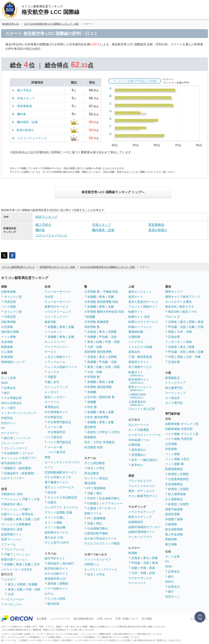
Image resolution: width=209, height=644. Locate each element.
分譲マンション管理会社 (17, 514)
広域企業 (174, 337)
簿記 (99, 493)
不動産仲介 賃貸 (12, 529)
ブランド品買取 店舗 (58, 512)
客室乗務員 (24, 106)
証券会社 (10, 388)
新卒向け (137, 465)
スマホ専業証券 (11, 398)
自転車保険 (8, 322)
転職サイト (136, 312)
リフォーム (8, 544)
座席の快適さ (25, 130)
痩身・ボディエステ (142, 491)
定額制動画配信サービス (61, 472)
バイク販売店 (53, 437)
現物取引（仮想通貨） (19, 468)
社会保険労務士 (109, 498)
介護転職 (134, 337)
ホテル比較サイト (56, 574)
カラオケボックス (140, 578)
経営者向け (139, 450)
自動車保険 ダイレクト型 (182, 424)
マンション (11, 499)
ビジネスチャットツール (145, 435)
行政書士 (93, 503)
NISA (5, 383)
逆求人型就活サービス (143, 302)
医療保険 (7, 347)
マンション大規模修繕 (16, 524)
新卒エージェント (140, 388)
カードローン (10, 433)
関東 (155, 558)
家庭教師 (90, 437)
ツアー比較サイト (56, 589)
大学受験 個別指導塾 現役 (101, 302)
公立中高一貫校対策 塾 (99, 397)
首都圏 (8, 519)
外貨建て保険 (174, 519)
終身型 (172, 474)
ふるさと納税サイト (58, 357)
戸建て (26, 499)
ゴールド (28, 453)
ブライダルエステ (140, 481)
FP (89, 488)
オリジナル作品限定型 (62, 497)
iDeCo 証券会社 (12, 403)
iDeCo (169, 582)
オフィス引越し (55, 517)
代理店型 (10, 302)
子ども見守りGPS (57, 543)
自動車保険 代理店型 (179, 429)
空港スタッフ (26, 98)
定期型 (184, 474)
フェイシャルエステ (142, 486)
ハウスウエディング (142, 512)
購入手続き (24, 90)
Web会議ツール (139, 440)
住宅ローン (8, 423)
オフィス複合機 (55, 527)
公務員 (92, 508)
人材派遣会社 (137, 403)
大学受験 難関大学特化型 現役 (104, 312)
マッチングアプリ (140, 537)
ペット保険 (8, 337)
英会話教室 (92, 473)
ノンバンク (23, 438)
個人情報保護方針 (84, 619)
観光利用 (53, 604)
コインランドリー (56, 317)
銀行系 (8, 438)
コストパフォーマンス (32, 138)
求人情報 (147, 619)
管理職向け (139, 455)
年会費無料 (11, 453)
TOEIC (92, 498)
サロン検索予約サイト (143, 496)
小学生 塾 (91, 407)
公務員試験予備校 (96, 533)
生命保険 (7, 342)
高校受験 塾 (92, 327)
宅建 (90, 493)
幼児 (90, 468)
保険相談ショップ (13, 362)
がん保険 (7, 352)
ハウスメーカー (14, 599)
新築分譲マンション (14, 559)
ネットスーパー (55, 342)
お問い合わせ (104, 619)
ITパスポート (108, 508)
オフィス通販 (53, 523)
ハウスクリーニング (58, 312)
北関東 (21, 584)
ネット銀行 (8, 408)
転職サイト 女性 (139, 317)
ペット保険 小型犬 (177, 459)
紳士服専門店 (174, 388)
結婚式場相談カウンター (145, 527)
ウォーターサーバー (58, 292)
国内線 (52, 583)
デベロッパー (13, 604)
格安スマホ (190, 312)
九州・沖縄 (95, 347)
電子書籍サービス (56, 482)
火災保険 (7, 327)
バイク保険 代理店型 (179, 439)
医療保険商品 (174, 469)
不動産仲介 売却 (12, 494)
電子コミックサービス (59, 487)
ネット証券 (8, 378)
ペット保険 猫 (174, 464)
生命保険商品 (174, 484)
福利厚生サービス (56, 532)
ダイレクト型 (13, 297)
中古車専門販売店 (59, 422)
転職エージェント (140, 327)
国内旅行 (53, 563)
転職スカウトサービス (143, 322)
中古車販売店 (53, 417)
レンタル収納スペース (62, 367)
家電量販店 (172, 378)
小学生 (115, 432)
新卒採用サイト (139, 381)
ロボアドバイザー (13, 478)
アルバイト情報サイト (143, 307)
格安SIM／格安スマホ (180, 307)
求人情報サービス (140, 367)
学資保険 (7, 357)
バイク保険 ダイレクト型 (182, 434)
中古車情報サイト (56, 412)
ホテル (49, 594)
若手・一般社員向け (145, 460)
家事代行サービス (56, 307)
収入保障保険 (177, 494)
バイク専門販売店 (59, 442)
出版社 (52, 502)
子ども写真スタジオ (58, 477)
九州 (37, 519)
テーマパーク (137, 583)
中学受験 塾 (92, 377)
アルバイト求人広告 (142, 409)
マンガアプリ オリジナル (61, 507)
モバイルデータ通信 (178, 302)
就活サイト (136, 297)
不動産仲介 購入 (12, 504)
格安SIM (174, 312)
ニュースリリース (60, 619)
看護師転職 (136, 332)
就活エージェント (140, 292)
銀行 (7, 393)
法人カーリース (139, 425)
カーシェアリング (56, 387)
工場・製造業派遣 (140, 357)
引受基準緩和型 (178, 479)
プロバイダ (172, 317)
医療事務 (100, 488)
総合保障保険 (174, 529)
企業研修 (134, 445)
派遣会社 (134, 352)
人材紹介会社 (137, 396)
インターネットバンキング (19, 413)
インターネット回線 (178, 342)
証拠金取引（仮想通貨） (20, 473)
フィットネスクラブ (98, 559)
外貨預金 (7, 418)
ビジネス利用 (56, 599)
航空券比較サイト (56, 569)
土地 (37, 499)
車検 (47, 457)
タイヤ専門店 (174, 403)
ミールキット (53, 332)
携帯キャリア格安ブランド (183, 297)
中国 (201, 327)
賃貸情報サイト (11, 534)
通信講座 (90, 483)
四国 (171, 332)
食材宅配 (50, 322)
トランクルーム (55, 362)
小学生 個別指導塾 (96, 417)
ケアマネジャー (112, 503)
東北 (11, 584)
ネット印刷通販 (139, 430)
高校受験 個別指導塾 (98, 352)
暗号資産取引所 (11, 463)
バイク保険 (8, 307)
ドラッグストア (175, 383)
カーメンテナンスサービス (62, 462)
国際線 (64, 583)
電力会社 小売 (54, 538)
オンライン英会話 (96, 478)
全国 (152, 573)
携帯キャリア (174, 292)
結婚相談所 (136, 522)
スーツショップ (175, 393)
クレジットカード (13, 443)
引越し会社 (52, 382)
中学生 (103, 432)
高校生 (92, 432)
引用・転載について (127, 619)
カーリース (52, 402)
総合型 (52, 492)
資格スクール (93, 513)
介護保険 (171, 524)
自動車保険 (8, 292)
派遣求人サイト (139, 362)
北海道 (92, 332)
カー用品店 (172, 398)
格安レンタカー (55, 397)
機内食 (22, 114)
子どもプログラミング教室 (102, 543)
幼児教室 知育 (94, 447)
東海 (19, 519)
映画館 (133, 553)
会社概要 (42, 619)
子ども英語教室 (95, 463)
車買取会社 (52, 407)
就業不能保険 (174, 509)
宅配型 (52, 377)
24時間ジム (92, 564)
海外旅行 (68, 563)
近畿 (28, 519)
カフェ (49, 467)
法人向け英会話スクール (100, 538)
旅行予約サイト (55, 558)
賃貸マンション (11, 539)
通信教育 (90, 427)
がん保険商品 (174, 499)
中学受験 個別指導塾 (98, 387)
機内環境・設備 (27, 122)
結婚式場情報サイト (142, 532)
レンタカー (52, 392)
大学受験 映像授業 (96, 322)
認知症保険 (172, 514)
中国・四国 (33, 589)
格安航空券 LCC (55, 579)
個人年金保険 (174, 534)
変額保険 (171, 539)
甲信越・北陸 (108, 337)
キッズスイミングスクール (101, 569)
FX (3, 428)
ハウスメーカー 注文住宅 (17, 569)
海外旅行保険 (10, 332)
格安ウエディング (140, 517)
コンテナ (53, 372)
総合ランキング (47, 217)
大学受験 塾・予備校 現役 (101, 292)
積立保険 (171, 544)
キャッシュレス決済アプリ (19, 458)
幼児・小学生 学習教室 (99, 442)
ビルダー (10, 579)
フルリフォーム (14, 549)
